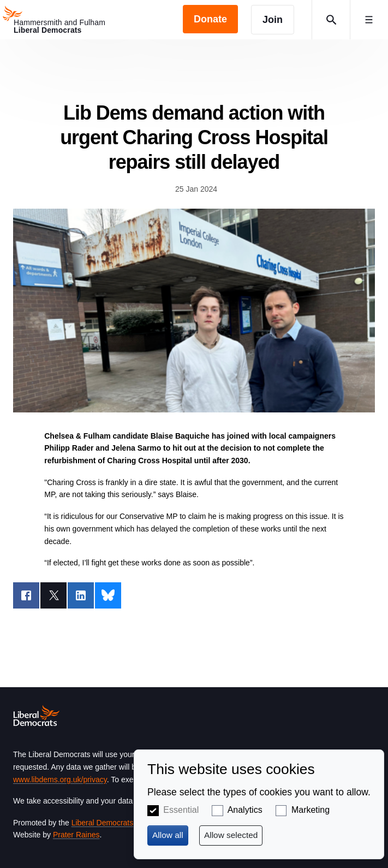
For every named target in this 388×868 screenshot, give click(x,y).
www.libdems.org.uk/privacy (60, 780)
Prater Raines (76, 835)
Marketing (311, 810)
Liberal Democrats (103, 823)
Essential (181, 810)
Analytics (245, 810)
